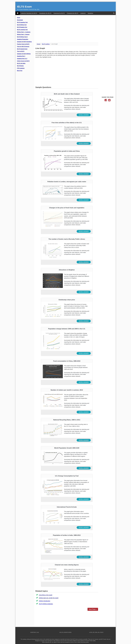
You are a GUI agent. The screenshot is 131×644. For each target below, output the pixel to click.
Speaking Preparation (23, 39)
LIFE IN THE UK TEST (96, 632)
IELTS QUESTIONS (65, 632)
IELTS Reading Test (22, 27)
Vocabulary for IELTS (45, 13)
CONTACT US (35, 632)
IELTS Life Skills (21, 63)
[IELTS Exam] (18, 13)
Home (19, 18)
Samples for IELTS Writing (24, 54)
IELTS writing (46, 44)
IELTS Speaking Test (22, 22)
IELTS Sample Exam (22, 49)
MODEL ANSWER (84, 115)
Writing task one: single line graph (49, 598)
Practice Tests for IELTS (23, 44)
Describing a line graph (46, 595)
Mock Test (20, 71)
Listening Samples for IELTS (29, 13)
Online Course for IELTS (23, 61)
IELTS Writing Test (22, 25)
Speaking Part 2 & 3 (22, 59)
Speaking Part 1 (21, 56)
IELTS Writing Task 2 (22, 37)
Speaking (90, 13)
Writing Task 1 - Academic (24, 32)
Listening (83, 13)
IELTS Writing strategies (46, 604)
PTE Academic (21, 68)
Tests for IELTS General (23, 47)
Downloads (20, 20)
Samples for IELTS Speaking (24, 42)
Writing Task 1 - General (23, 34)
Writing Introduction (44, 601)
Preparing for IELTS (72, 13)
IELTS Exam (24, 7)
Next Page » (93, 609)
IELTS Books (20, 66)
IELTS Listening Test (22, 30)
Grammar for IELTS (59, 13)
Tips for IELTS (21, 51)
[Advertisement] (75, 29)
